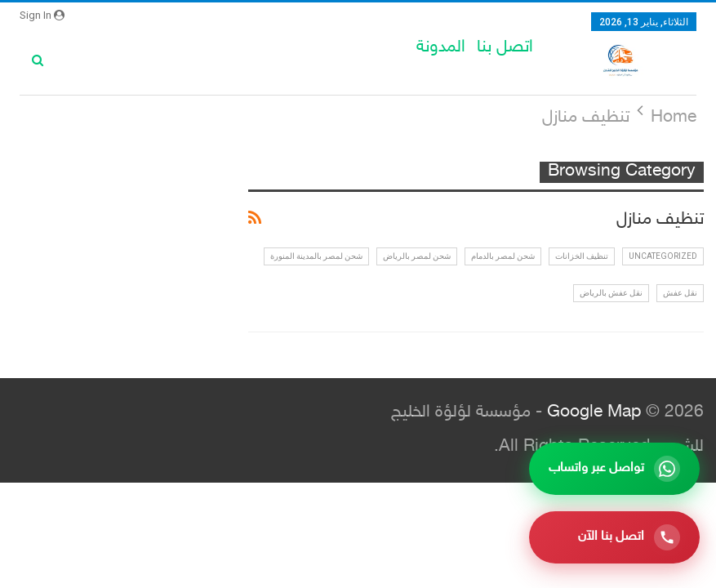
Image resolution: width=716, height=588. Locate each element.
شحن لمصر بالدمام (503, 256)
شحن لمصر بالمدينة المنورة (316, 256)
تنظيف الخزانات (582, 256)
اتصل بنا (505, 48)
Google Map (594, 413)
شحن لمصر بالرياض (417, 256)
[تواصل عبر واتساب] (614, 469)
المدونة (441, 48)
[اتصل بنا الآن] (614, 537)
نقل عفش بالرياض (611, 293)
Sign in (42, 15)
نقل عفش (680, 293)
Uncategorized (663, 256)
